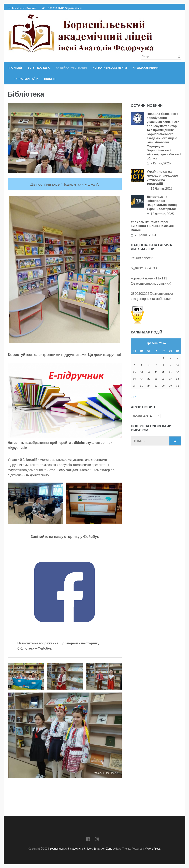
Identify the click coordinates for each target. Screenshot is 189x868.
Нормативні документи (110, 68)
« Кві (134, 397)
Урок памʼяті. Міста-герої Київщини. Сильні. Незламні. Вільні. (153, 226)
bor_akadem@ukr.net (24, 8)
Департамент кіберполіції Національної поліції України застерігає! (163, 203)
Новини (50, 79)
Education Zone (103, 849)
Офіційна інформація (71, 68)
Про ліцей (15, 68)
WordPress (153, 849)
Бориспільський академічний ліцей (71, 849)
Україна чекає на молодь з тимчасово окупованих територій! (162, 177)
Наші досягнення (146, 68)
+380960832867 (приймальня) (64, 8)
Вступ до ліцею (39, 68)
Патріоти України (26, 79)
